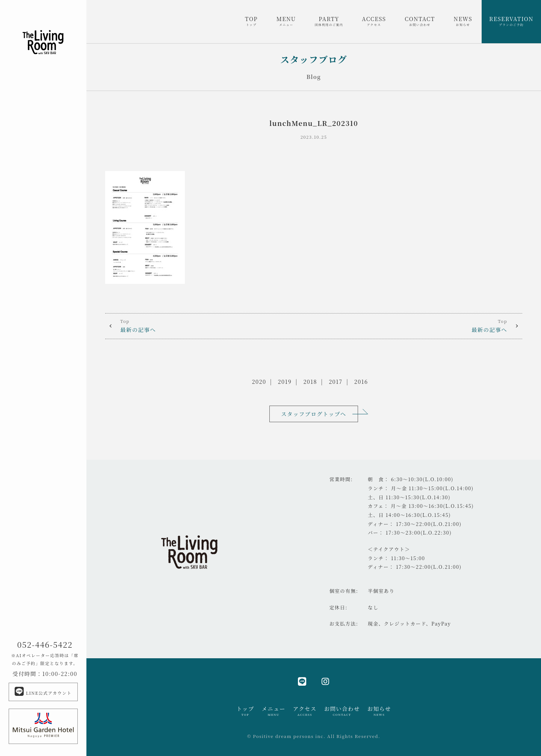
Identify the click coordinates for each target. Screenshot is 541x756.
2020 (259, 381)
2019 (285, 381)
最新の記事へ (209, 326)
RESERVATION (511, 21)
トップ (245, 711)
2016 (361, 381)
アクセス (305, 711)
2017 (335, 381)
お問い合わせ (342, 711)
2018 (310, 381)
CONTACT (420, 21)
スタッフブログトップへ (314, 414)
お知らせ (379, 711)
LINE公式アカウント (43, 691)
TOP (251, 21)
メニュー (273, 711)
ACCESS (374, 21)
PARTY (329, 21)
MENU (286, 21)
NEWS (463, 21)
